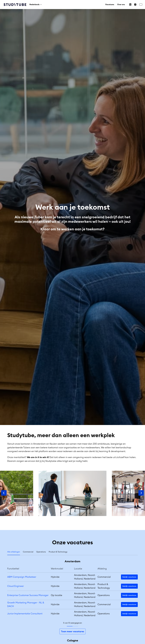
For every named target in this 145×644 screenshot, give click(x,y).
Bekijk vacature (129, 577)
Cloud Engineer (16, 586)
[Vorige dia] (4, 493)
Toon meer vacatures (72, 631)
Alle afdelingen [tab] (14, 552)
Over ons (121, 5)
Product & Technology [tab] (58, 552)
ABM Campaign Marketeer (22, 577)
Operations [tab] (41, 552)
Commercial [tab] (28, 552)
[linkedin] (130, 5)
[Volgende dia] (141, 493)
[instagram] (135, 5)
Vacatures (110, 5)
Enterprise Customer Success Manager (28, 595)
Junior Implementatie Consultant (25, 614)
